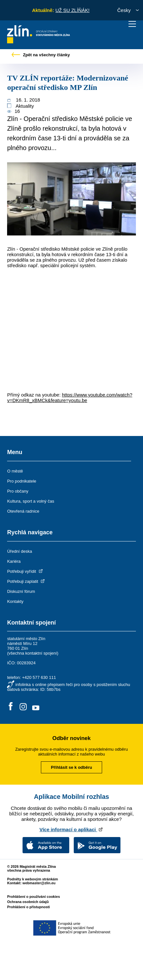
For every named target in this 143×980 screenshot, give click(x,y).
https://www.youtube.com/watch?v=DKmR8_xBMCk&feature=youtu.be (70, 397)
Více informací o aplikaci (71, 829)
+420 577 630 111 (39, 677)
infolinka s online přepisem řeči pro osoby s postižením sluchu (73, 685)
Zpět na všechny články (41, 55)
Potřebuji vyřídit (25, 571)
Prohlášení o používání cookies (33, 897)
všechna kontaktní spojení (33, 653)
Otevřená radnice (23, 511)
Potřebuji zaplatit (26, 581)
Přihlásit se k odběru (71, 767)
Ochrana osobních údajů (28, 902)
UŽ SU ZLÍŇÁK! (72, 10)
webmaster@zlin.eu (39, 883)
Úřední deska (19, 551)
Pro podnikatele (22, 481)
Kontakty (15, 601)
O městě (15, 471)
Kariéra (14, 561)
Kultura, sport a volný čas (31, 501)
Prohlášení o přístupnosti (29, 907)
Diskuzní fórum (21, 591)
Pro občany (18, 491)
